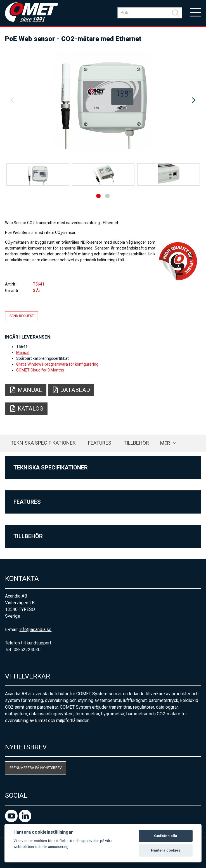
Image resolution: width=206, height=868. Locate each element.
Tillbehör (136, 443)
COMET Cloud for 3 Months (40, 370)
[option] (103, 100)
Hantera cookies (166, 850)
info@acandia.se (35, 630)
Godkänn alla (166, 836)
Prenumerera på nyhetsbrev (36, 768)
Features (100, 443)
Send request (22, 316)
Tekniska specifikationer (43, 443)
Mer (165, 443)
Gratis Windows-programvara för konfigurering (57, 364)
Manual (23, 353)
